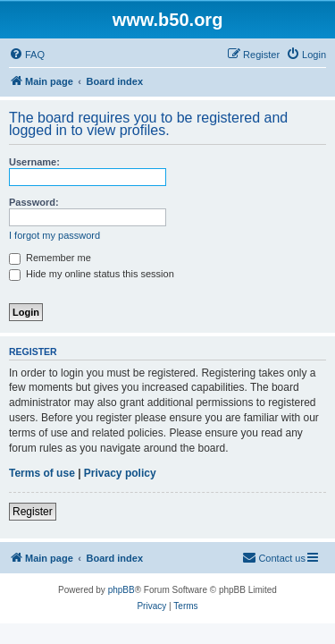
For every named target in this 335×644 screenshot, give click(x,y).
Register (33, 512)
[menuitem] (27, 55)
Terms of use (42, 473)
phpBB (121, 590)
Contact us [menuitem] (274, 557)
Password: (34, 202)
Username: (34, 162)
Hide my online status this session (92, 274)
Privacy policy (120, 473)
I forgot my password (54, 235)
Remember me (50, 258)
